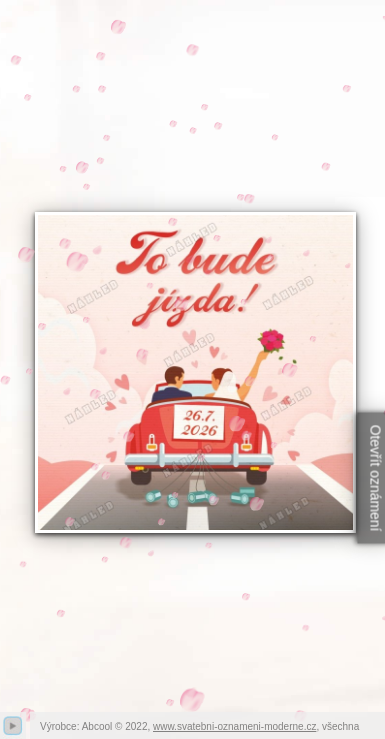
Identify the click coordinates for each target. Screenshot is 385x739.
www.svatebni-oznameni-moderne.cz (234, 726)
